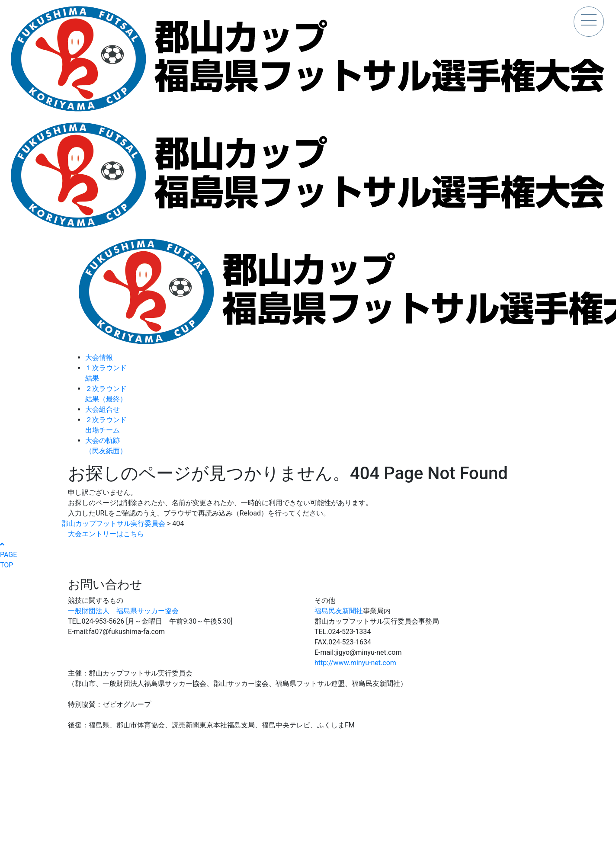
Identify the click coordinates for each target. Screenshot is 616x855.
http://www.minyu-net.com (355, 663)
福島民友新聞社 (339, 611)
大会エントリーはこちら (106, 534)
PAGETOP (8, 555)
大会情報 (99, 357)
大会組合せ (103, 409)
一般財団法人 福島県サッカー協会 (123, 611)
